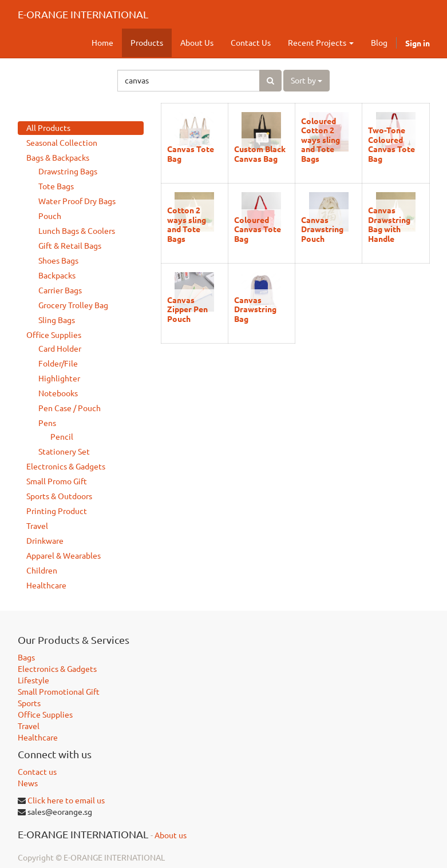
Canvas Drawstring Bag (255, 309)
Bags (26, 658)
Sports (29, 703)
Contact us (37, 772)
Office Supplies (54, 335)
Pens (47, 423)
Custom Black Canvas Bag (260, 153)
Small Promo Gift (57, 481)
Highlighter (59, 379)
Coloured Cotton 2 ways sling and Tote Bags (321, 140)
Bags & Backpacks (58, 158)
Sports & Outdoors (59, 496)
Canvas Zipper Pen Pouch (187, 309)
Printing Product (57, 511)
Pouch (50, 216)
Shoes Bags (58, 261)
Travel (37, 526)
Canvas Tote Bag (191, 153)
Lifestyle (33, 680)
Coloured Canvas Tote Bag (258, 229)
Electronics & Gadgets (66, 467)
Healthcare (46, 586)
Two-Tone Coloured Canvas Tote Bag (391, 144)
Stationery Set (64, 452)
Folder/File (58, 364)
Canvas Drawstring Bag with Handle (389, 224)
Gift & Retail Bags (70, 246)
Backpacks (57, 276)
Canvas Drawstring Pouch (322, 229)
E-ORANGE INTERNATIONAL (83, 14)
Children (42, 571)
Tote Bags (56, 186)
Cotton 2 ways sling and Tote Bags (187, 224)
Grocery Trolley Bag (73, 305)
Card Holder (60, 349)
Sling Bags (57, 320)
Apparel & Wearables (64, 556)
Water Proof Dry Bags (77, 201)
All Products (48, 128)
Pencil (62, 437)
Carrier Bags (60, 290)
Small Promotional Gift (59, 692)
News (28, 783)
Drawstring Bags (68, 172)
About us (171, 835)
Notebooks (58, 393)
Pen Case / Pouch (70, 408)
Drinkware (45, 541)
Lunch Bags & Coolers (77, 231)
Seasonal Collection (62, 143)
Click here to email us (66, 801)
